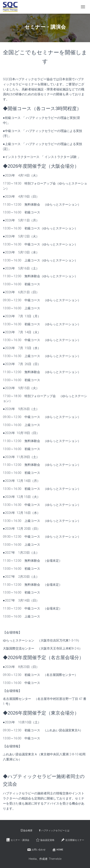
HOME (58, 850)
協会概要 (27, 831)
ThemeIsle (55, 859)
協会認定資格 (45, 840)
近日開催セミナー (72, 840)
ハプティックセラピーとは (54, 831)
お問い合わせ (36, 850)
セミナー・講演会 (18, 840)
